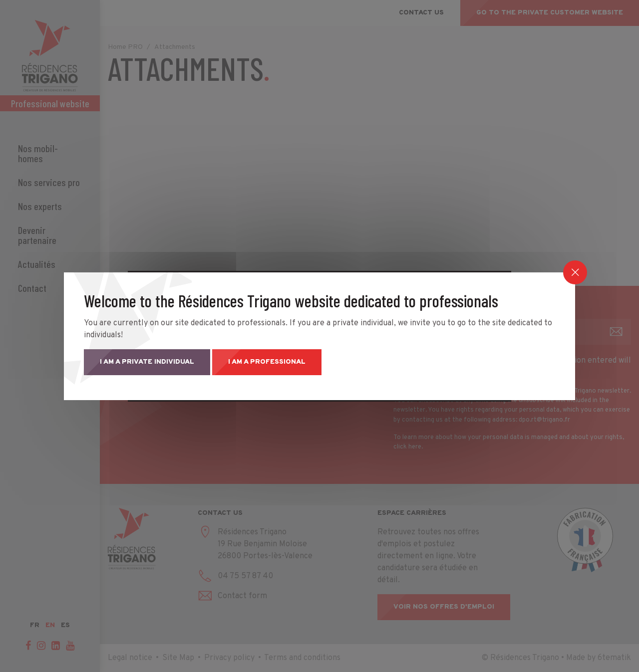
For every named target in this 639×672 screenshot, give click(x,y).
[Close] (575, 272)
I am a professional (267, 362)
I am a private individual (147, 362)
